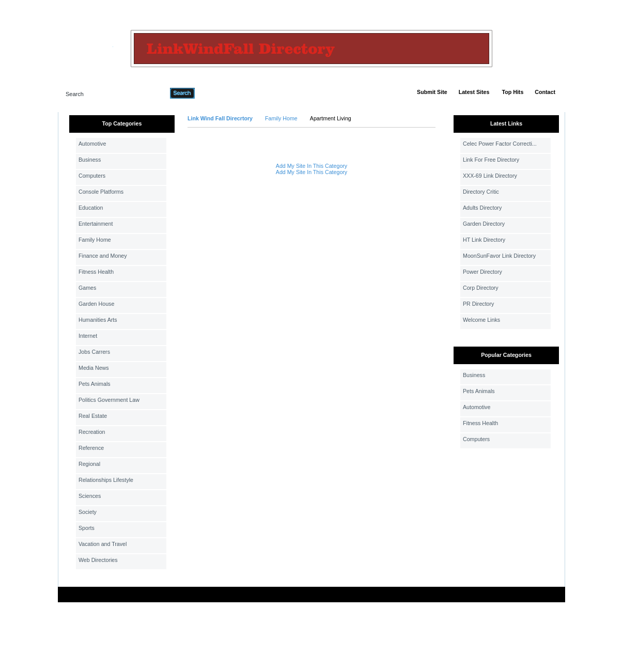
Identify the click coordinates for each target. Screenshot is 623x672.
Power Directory (482, 272)
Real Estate (93, 416)
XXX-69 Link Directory (490, 176)
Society (88, 512)
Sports (87, 528)
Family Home (95, 240)
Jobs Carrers (94, 352)
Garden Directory (484, 224)
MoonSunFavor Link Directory (499, 256)
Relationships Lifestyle (106, 480)
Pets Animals (95, 384)
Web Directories (98, 560)
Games (87, 288)
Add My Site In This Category (311, 166)
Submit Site (432, 92)
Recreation (92, 432)
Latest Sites (474, 92)
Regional (89, 464)
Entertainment (96, 224)
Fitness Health (96, 272)
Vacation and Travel (103, 544)
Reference (91, 448)
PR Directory (478, 304)
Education (91, 208)
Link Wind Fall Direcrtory (220, 118)
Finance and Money (103, 256)
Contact (545, 92)
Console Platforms (101, 192)
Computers (92, 176)
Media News (94, 368)
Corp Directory (481, 288)
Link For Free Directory (491, 160)
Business (90, 160)
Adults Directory (482, 208)
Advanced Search (222, 93)
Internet (88, 336)
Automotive (92, 144)
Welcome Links (481, 320)
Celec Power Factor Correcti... (500, 144)
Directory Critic (481, 192)
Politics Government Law (109, 400)
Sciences (90, 496)
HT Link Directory (484, 240)
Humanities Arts (98, 320)
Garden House (96, 304)
